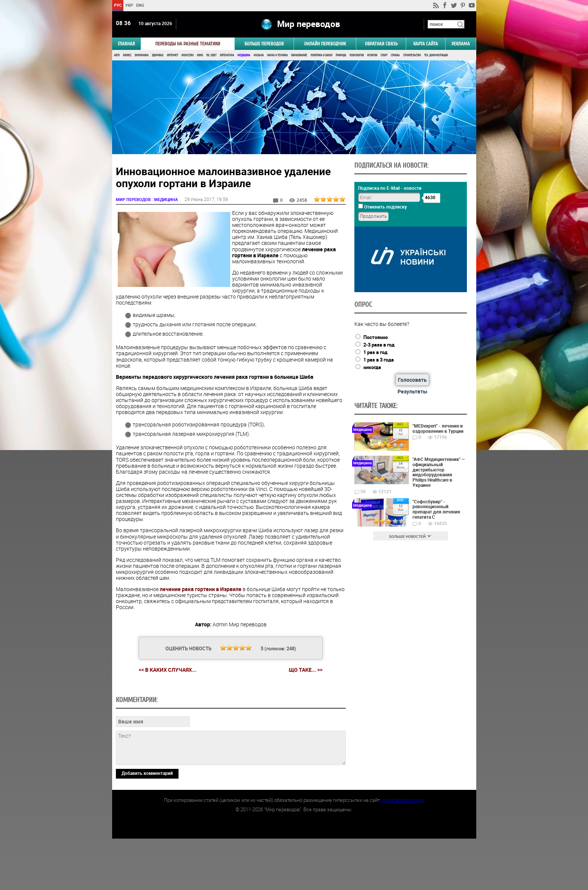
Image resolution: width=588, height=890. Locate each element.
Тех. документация (436, 55)
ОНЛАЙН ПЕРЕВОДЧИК (325, 44)
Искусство (187, 55)
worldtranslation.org (402, 851)
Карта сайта (426, 44)
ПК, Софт (211, 55)
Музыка (259, 55)
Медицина (244, 55)
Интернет (172, 55)
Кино (200, 55)
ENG (140, 5)
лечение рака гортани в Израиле (201, 589)
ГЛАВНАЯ (126, 44)
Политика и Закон (321, 55)
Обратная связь (381, 44)
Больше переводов (264, 44)
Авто (117, 55)
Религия (372, 55)
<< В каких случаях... (168, 670)
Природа (341, 55)
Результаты (412, 391)
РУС (118, 5)
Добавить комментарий (147, 824)
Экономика (142, 55)
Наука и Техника (277, 55)
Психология (357, 55)
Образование (299, 55)
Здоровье (158, 55)
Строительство (412, 55)
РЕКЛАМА (461, 44)
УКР (129, 5)
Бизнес (127, 55)
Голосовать (412, 380)
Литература (227, 55)
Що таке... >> (306, 670)
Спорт (384, 55)
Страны (395, 55)
